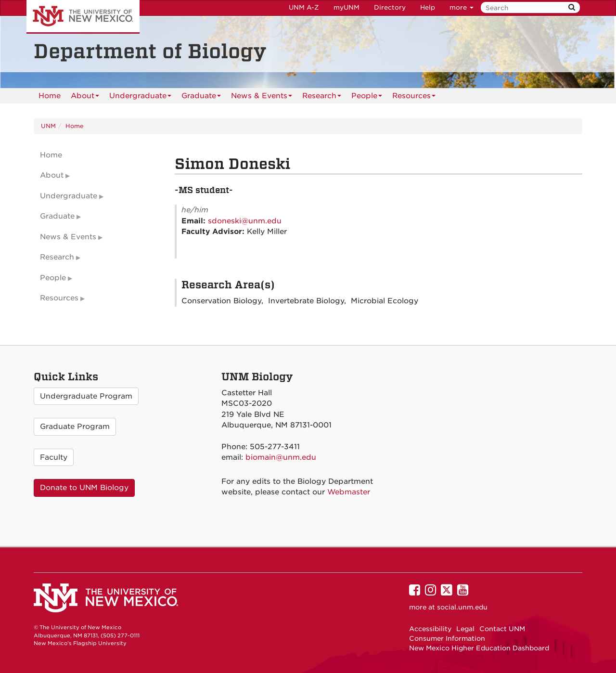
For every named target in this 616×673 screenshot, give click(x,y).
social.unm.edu (462, 607)
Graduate (201, 97)
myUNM (346, 7)
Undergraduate (140, 97)
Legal (465, 629)
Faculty (54, 457)
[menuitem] (50, 96)
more (462, 7)
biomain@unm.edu (281, 457)
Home (50, 96)
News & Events (262, 97)
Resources (414, 97)
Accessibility (430, 629)
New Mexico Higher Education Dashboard (479, 648)
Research (322, 97)
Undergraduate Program (86, 396)
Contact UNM (502, 629)
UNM (48, 126)
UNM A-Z (304, 7)
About (85, 97)
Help (428, 7)
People (367, 97)
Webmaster (349, 492)
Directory (390, 7)
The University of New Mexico (83, 17)
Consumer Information (447, 638)
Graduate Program (75, 427)
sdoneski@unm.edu (245, 221)
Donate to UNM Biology (84, 488)
